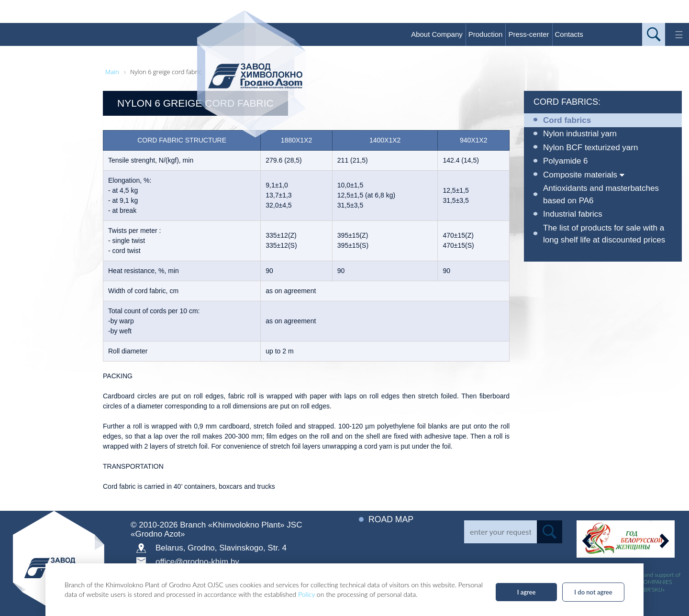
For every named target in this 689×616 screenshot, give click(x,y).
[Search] (500, 532)
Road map (391, 519)
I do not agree (593, 592)
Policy (306, 594)
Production (486, 34)
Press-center (528, 34)
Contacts (569, 34)
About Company (437, 34)
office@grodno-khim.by (197, 562)
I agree (527, 592)
